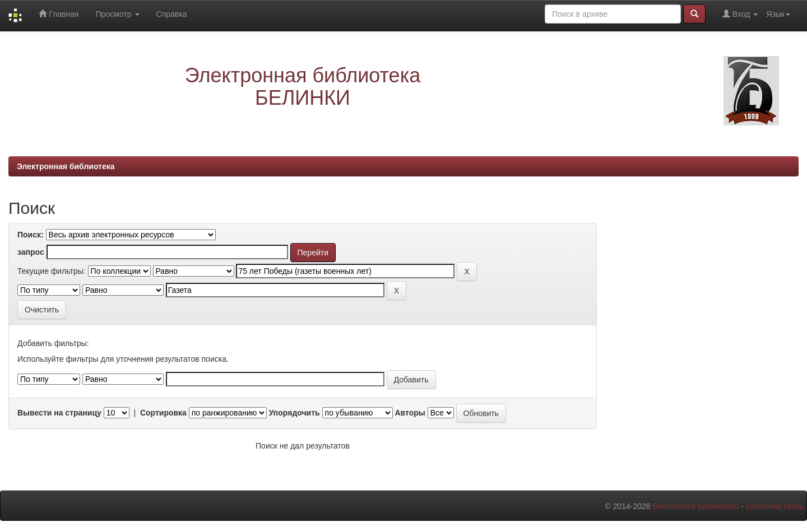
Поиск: (31, 235)
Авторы (410, 413)
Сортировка (163, 413)
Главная (59, 14)
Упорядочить (294, 413)
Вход (740, 14)
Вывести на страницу (59, 413)
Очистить (42, 310)
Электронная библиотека (66, 166)
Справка (172, 14)
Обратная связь (775, 506)
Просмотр (118, 14)
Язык (778, 14)
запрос (31, 252)
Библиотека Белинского (695, 506)
